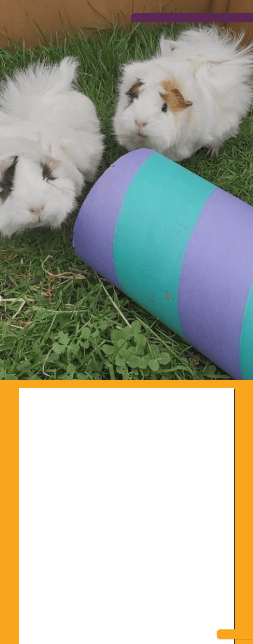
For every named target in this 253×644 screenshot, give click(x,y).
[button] (235, 634)
